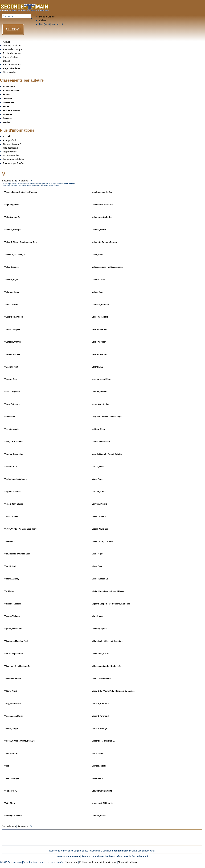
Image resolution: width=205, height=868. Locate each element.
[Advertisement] (102, 838)
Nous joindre (9, 72)
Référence (23, 181)
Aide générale (10, 140)
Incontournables (11, 155)
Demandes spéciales (13, 159)
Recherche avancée (13, 53)
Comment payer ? (12, 144)
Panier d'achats (47, 17)
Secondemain (9, 181)
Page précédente (12, 68)
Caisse (43, 20)
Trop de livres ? (11, 152)
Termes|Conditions (12, 46)
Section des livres (12, 65)
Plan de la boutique (13, 49)
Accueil (7, 42)
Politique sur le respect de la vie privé (98, 862)
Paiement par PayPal (14, 163)
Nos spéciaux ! (10, 148)
